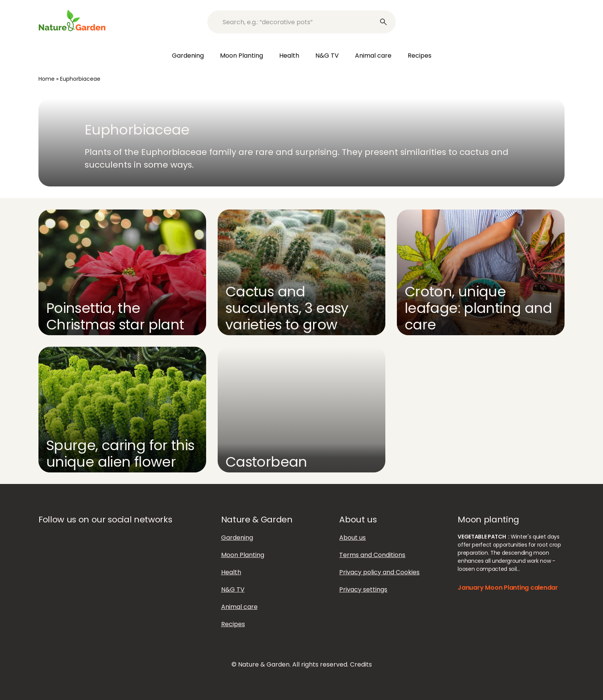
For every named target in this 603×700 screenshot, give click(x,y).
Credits (361, 664)
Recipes (420, 56)
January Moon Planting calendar (508, 588)
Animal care (373, 56)
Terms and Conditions (372, 555)
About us (352, 538)
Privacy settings (363, 589)
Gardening (188, 56)
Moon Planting (242, 56)
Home (47, 79)
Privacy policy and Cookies (379, 572)
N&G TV (327, 56)
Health (289, 56)
